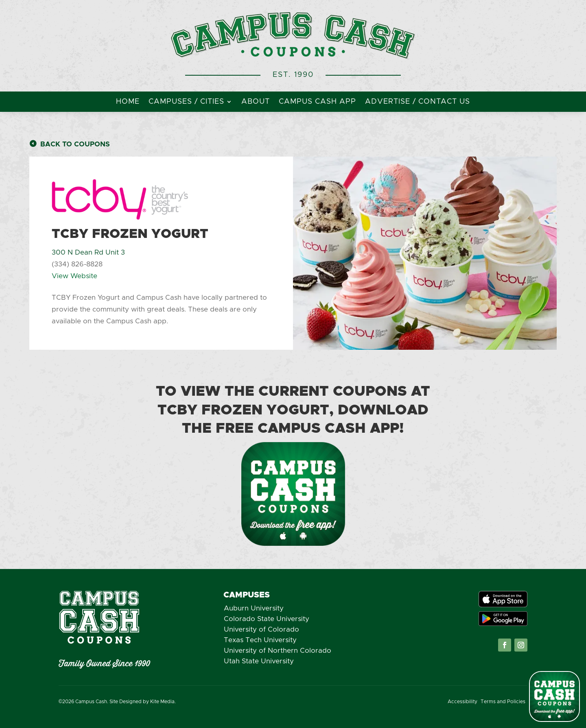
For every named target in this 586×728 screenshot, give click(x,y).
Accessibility (462, 702)
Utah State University (259, 661)
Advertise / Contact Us (418, 102)
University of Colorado (261, 629)
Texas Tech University (260, 640)
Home (128, 102)
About (256, 102)
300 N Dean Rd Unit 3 (88, 252)
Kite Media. (163, 702)
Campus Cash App (317, 102)
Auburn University (254, 608)
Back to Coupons (75, 144)
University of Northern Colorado (278, 651)
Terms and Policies (503, 702)
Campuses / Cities (186, 102)
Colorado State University (267, 619)
